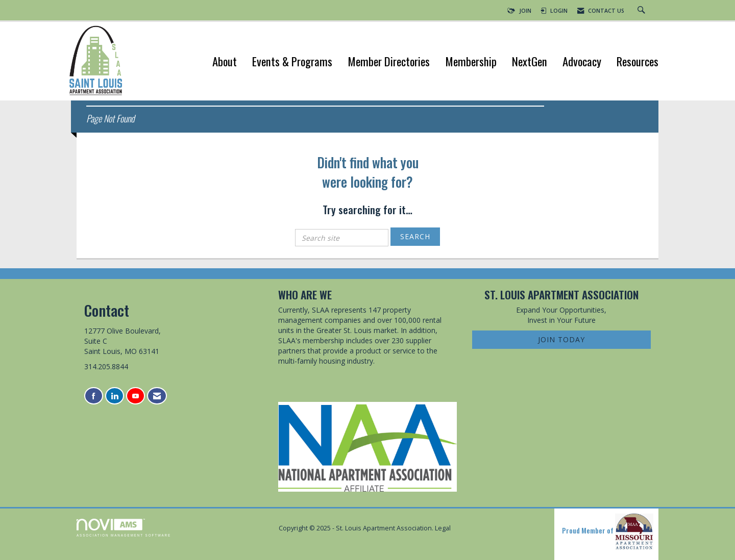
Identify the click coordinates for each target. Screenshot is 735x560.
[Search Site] (643, 11)
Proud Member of (608, 531)
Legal (443, 528)
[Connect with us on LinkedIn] (115, 396)
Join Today (561, 339)
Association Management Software (124, 528)
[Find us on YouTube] (136, 396)
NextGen (530, 62)
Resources (638, 62)
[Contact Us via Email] (157, 396)
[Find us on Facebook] (94, 396)
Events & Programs (292, 62)
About (225, 62)
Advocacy (582, 62)
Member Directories (389, 62)
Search (415, 236)
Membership (471, 62)
